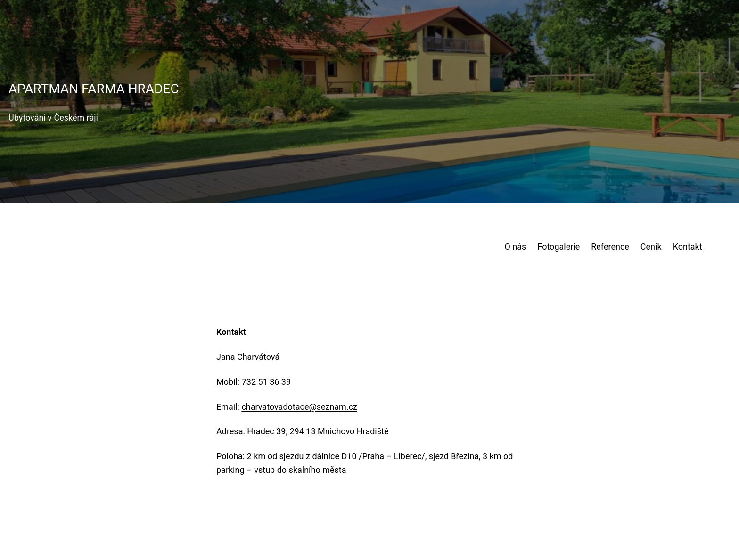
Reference (610, 247)
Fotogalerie (558, 247)
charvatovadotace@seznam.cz (299, 407)
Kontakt (688, 247)
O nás (516, 247)
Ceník (651, 247)
